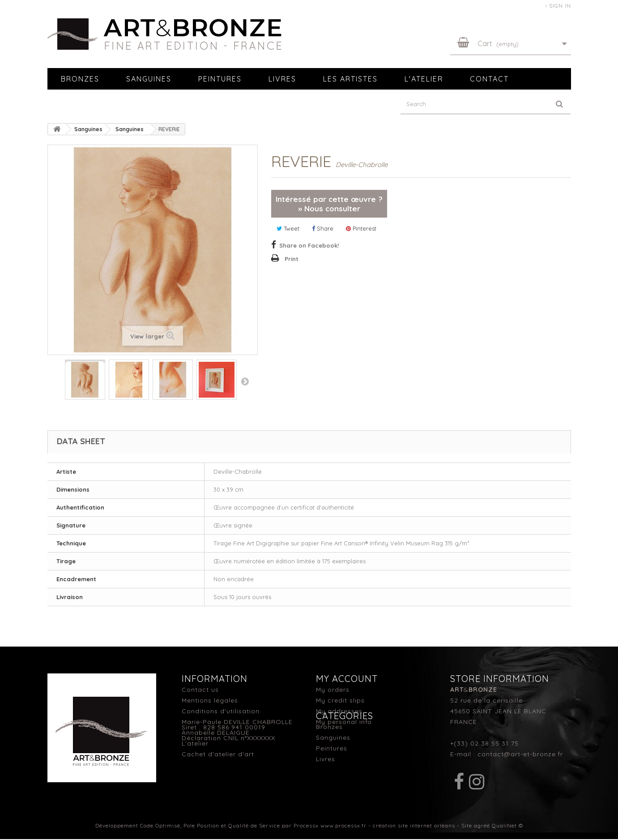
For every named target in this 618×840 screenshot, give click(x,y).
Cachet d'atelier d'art (218, 754)
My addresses (339, 711)
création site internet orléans (414, 826)
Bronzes (80, 79)
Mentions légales (210, 700)
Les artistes (350, 79)
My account (347, 679)
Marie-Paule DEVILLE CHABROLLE (237, 722)
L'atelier (424, 79)
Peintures (220, 79)
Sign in (560, 6)
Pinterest (361, 228)
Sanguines (149, 79)
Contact (489, 79)
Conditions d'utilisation (221, 711)
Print (292, 259)
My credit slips (340, 700)
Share (323, 228)
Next (245, 381)
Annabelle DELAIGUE (216, 733)
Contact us (200, 690)
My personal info (344, 722)
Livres (282, 79)
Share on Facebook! (309, 245)
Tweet (288, 228)
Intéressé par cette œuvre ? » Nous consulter (329, 204)
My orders (333, 690)
